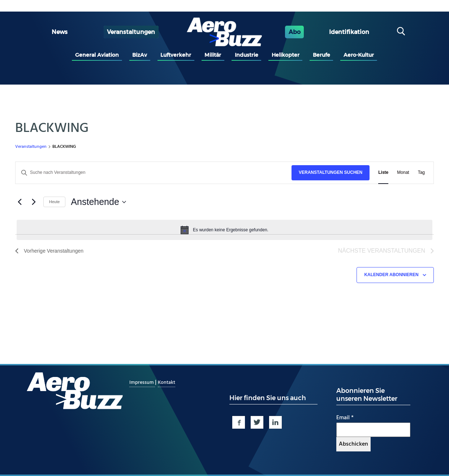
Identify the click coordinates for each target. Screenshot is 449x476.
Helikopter (286, 55)
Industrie (247, 55)
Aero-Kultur (359, 55)
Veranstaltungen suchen (331, 172)
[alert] (224, 230)
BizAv (140, 55)
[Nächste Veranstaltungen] (34, 202)
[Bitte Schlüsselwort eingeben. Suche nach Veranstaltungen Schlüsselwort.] (154, 173)
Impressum (142, 383)
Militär (213, 55)
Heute (54, 202)
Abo (295, 32)
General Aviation (97, 55)
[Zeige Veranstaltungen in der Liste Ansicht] (383, 173)
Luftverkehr (176, 55)
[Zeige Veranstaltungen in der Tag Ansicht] (421, 173)
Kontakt (167, 383)
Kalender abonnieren (391, 275)
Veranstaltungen (131, 32)
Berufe (321, 55)
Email (345, 418)
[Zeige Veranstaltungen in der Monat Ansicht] (403, 173)
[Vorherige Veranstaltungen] (20, 202)
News (60, 32)
